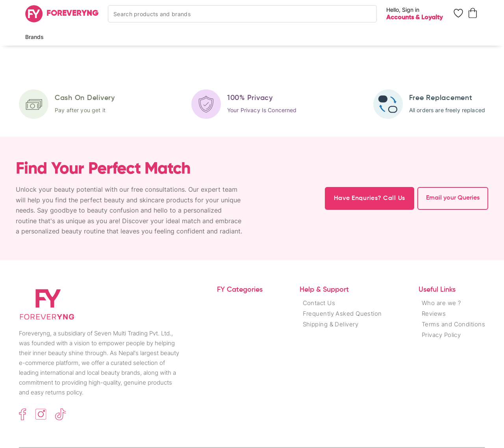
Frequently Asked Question (342, 314)
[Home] (62, 14)
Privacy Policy (441, 335)
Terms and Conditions (453, 324)
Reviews (434, 314)
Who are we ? (441, 303)
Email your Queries (453, 198)
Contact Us (319, 303)
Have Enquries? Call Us (370, 198)
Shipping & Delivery (331, 324)
